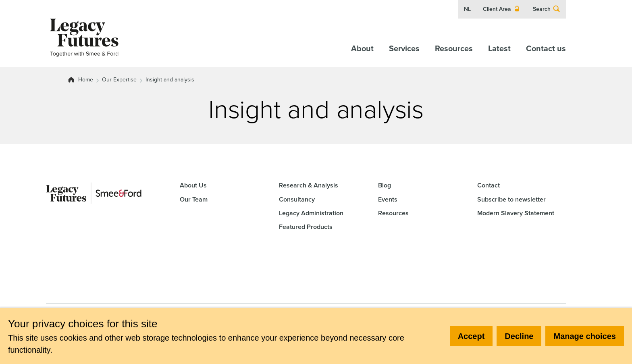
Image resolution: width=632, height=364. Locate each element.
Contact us (546, 48)
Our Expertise (119, 80)
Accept (471, 336)
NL (467, 9)
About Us (193, 185)
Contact (489, 185)
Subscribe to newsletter (511, 199)
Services (404, 48)
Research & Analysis (309, 185)
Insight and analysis (170, 80)
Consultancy (297, 199)
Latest (499, 48)
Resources (454, 48)
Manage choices (585, 336)
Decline (519, 336)
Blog (385, 185)
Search (547, 9)
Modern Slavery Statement (516, 213)
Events (388, 199)
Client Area (502, 9)
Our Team (194, 199)
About (362, 48)
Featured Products (306, 227)
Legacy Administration (311, 213)
